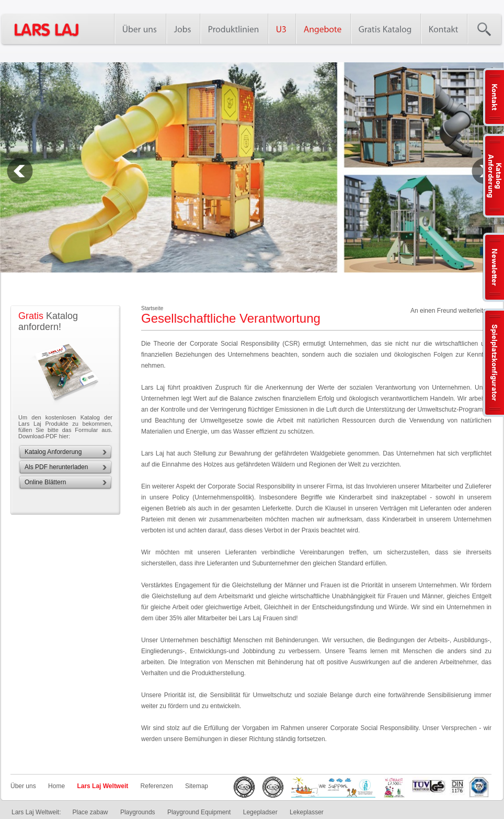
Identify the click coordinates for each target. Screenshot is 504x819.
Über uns (23, 786)
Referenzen (157, 786)
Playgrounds (138, 812)
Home (56, 786)
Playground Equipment (199, 812)
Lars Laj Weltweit (102, 786)
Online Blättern (45, 482)
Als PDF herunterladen (56, 467)
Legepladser (260, 812)
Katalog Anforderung (53, 452)
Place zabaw (90, 812)
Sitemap (197, 786)
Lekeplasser (307, 812)
